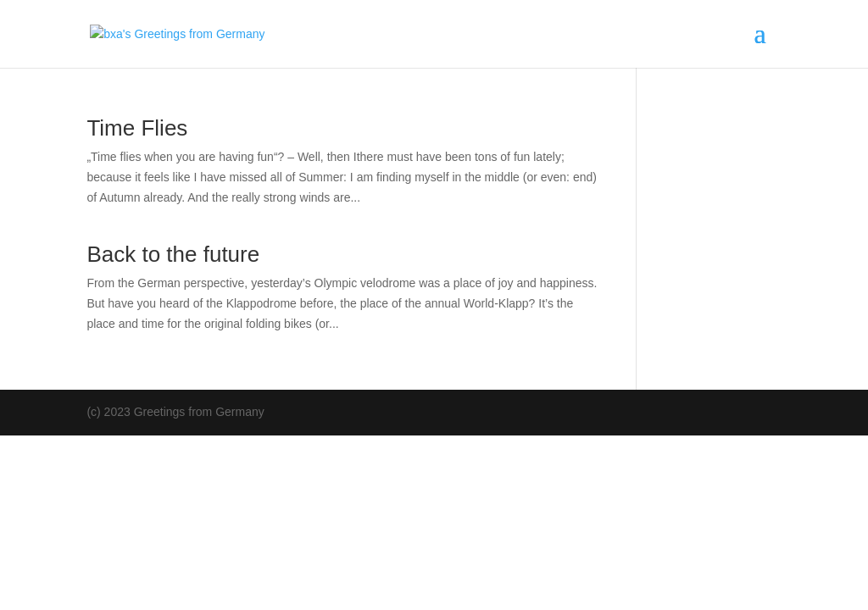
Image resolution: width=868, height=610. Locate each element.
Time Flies (137, 128)
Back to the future (173, 254)
